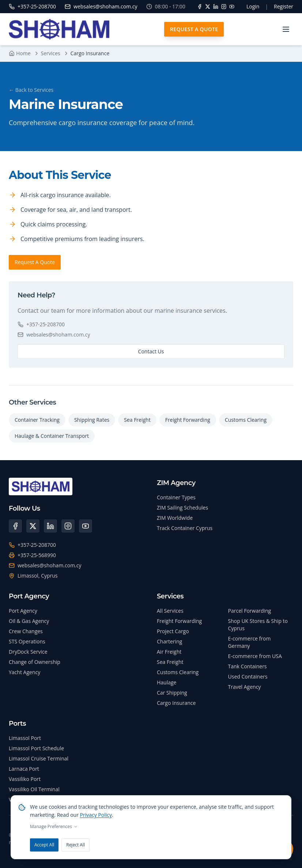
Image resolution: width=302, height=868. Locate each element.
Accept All (44, 845)
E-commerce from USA (255, 656)
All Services (170, 611)
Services (51, 53)
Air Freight (169, 652)
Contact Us (151, 351)
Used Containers (248, 677)
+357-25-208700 (41, 324)
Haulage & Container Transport (52, 436)
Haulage (167, 682)
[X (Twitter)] (33, 526)
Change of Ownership (35, 662)
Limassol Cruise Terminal (39, 758)
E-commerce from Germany (250, 642)
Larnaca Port (24, 769)
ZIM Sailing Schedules (182, 508)
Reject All (75, 845)
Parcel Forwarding (250, 611)
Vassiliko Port (25, 779)
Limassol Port (25, 738)
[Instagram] (224, 7)
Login (253, 6)
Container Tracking (37, 420)
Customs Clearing (246, 420)
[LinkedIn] (216, 7)
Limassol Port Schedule (36, 748)
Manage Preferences (54, 827)
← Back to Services (31, 90)
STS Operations (27, 641)
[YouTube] (232, 7)
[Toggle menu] (286, 29)
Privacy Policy (96, 815)
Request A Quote (194, 29)
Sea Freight (137, 420)
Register (284, 6)
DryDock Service (28, 652)
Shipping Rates (92, 420)
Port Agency (23, 611)
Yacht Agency (24, 672)
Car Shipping (172, 693)
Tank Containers (248, 666)
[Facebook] (200, 7)
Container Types (176, 497)
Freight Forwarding (188, 420)
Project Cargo (173, 631)
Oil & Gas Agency (29, 621)
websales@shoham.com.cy (54, 335)
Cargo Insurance (176, 703)
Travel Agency (245, 687)
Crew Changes (26, 631)
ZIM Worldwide (175, 518)
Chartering (169, 641)
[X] (208, 7)
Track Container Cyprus (185, 528)
